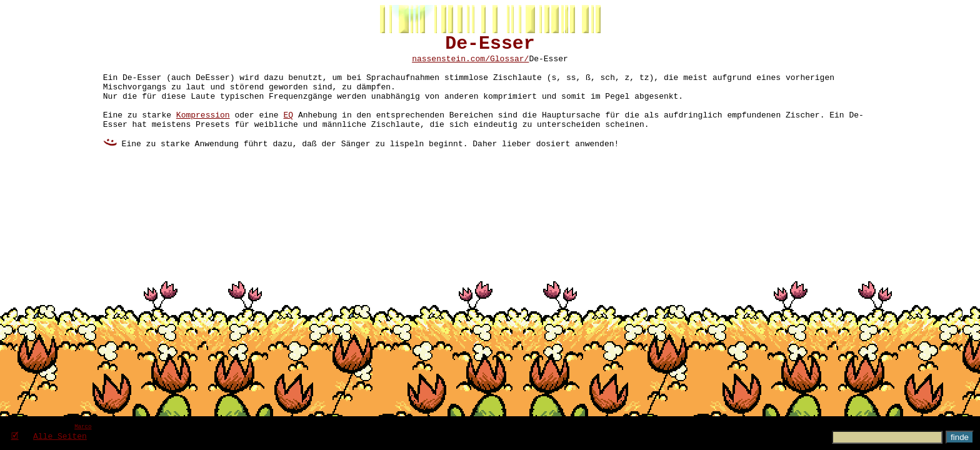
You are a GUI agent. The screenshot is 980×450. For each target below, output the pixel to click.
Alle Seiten (60, 436)
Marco (83, 426)
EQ (288, 132)
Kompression (203, 132)
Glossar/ (509, 64)
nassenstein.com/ (451, 64)
